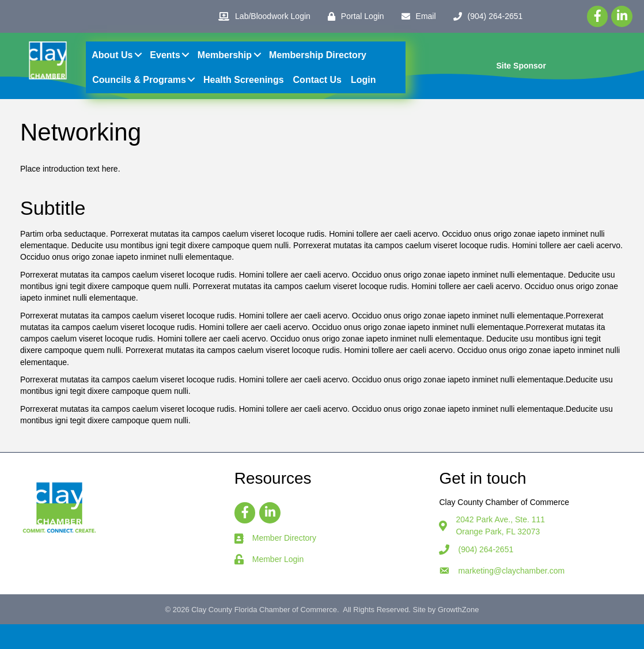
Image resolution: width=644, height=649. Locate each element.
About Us (115, 68)
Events (168, 68)
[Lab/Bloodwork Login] (262, 16)
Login (366, 92)
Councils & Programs (143, 92)
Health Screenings (247, 92)
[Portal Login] (353, 16)
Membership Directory (321, 68)
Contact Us (320, 92)
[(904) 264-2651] (485, 16)
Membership (228, 68)
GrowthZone (459, 635)
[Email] (416, 16)
